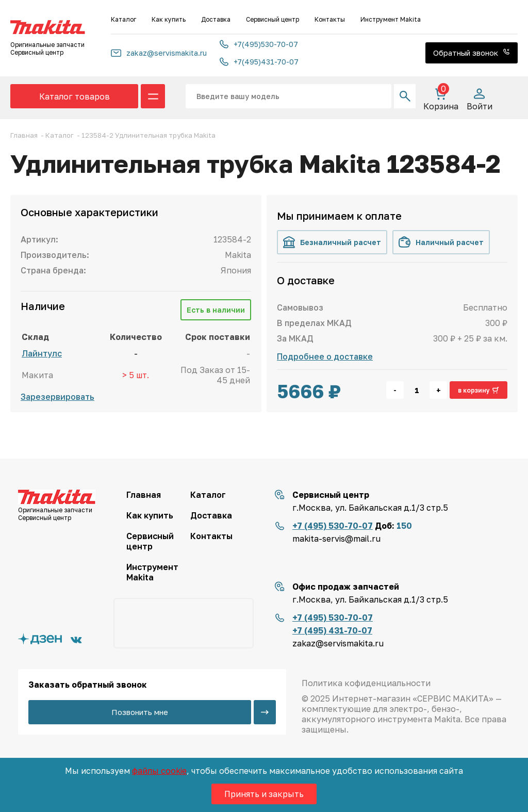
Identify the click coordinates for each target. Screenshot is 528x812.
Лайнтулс (42, 353)
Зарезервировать (57, 397)
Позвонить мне (140, 712)
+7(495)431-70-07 (259, 62)
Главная (144, 495)
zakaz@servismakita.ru (159, 53)
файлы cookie (159, 771)
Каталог (123, 19)
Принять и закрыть (264, 794)
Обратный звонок (472, 53)
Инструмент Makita (391, 19)
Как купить (169, 19)
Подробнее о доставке (325, 356)
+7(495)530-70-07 (259, 44)
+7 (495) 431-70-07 (332, 630)
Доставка (216, 19)
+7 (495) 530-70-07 (333, 526)
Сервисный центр (273, 19)
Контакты (330, 19)
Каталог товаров (75, 96)
